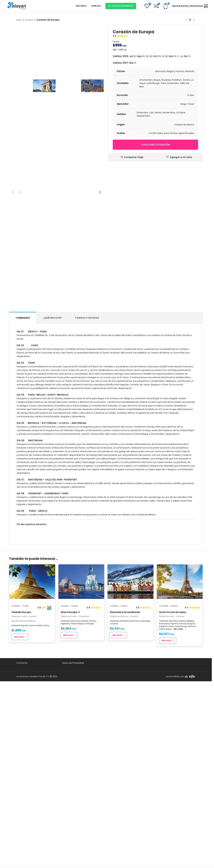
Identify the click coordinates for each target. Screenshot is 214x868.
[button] (13, 365)
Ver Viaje (19, 809)
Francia (33, 798)
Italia (40, 798)
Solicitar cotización (156, 145)
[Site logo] (17, 6)
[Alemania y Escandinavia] (131, 756)
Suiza (47, 798)
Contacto (22, 835)
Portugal (90, 796)
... (177, 801)
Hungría (191, 796)
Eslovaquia (164, 796)
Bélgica (190, 793)
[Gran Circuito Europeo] (180, 756)
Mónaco (192, 799)
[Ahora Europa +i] (81, 756)
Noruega (146, 793)
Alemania (75, 793)
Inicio (19, 20)
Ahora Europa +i (70, 785)
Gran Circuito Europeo (172, 785)
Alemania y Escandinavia (125, 785)
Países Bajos (77, 796)
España (25, 798)
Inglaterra (65, 796)
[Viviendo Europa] (32, 756)
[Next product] (194, 20)
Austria (182, 793)
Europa (29, 20)
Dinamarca (135, 793)
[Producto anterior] (186, 20)
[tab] (23, 490)
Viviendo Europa (21, 785)
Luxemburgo (181, 799)
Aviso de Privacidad (73, 835)
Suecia (115, 796)
